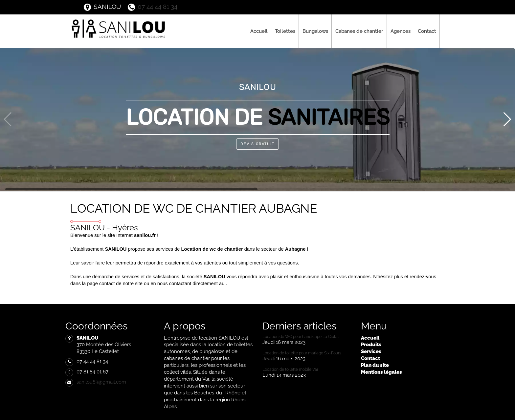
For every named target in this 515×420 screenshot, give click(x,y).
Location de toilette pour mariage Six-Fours (302, 353)
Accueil (259, 31)
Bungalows (315, 31)
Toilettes (285, 31)
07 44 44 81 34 (152, 7)
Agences (401, 31)
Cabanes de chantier (359, 31)
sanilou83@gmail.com (101, 382)
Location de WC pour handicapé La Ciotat (301, 337)
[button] (507, 119)
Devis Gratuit (257, 144)
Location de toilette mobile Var (290, 369)
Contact (427, 31)
